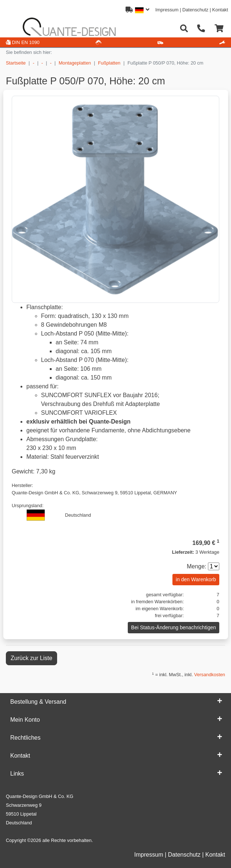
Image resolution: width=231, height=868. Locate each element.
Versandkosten (210, 675)
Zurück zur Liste (31, 658)
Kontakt (220, 10)
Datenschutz (195, 10)
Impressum (167, 10)
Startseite (16, 63)
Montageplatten (75, 63)
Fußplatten (109, 63)
